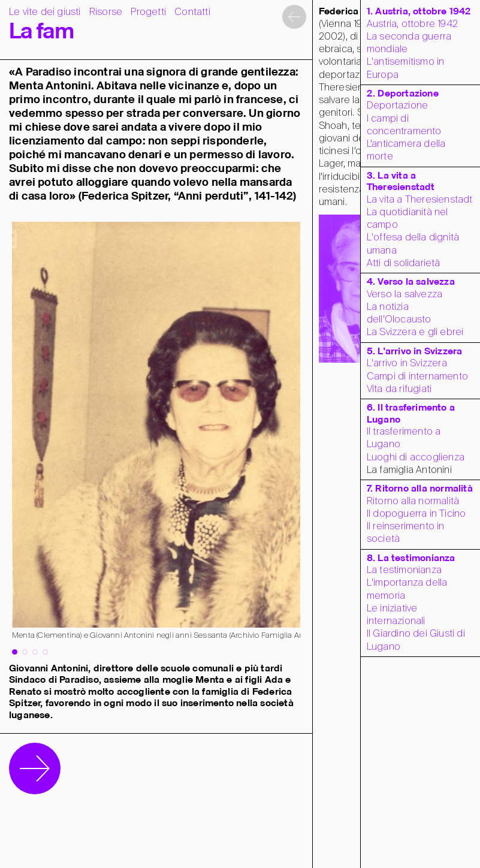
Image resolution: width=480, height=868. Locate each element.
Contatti (192, 12)
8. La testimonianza (411, 558)
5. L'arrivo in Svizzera (415, 352)
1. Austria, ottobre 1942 (419, 12)
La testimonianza (404, 570)
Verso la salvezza (404, 295)
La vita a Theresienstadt (420, 200)
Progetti (148, 12)
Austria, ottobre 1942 (412, 24)
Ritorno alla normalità (413, 501)
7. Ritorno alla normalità (420, 489)
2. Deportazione (403, 94)
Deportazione (397, 106)
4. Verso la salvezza (411, 282)
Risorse (106, 12)
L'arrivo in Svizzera (407, 364)
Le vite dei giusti (45, 12)
